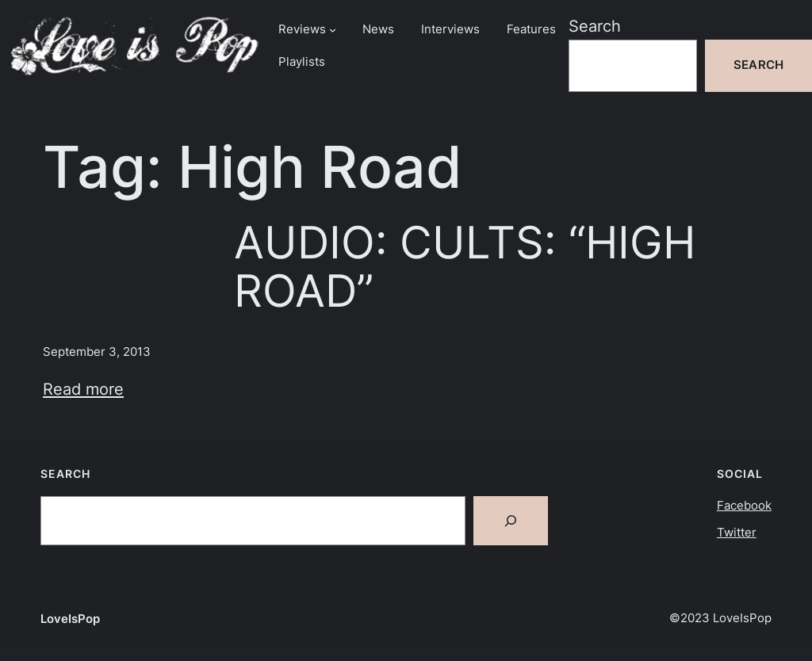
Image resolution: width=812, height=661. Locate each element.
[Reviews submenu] (333, 30)
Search (595, 26)
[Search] (511, 521)
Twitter (737, 533)
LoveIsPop (70, 619)
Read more (83, 389)
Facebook (744, 506)
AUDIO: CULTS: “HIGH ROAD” (465, 266)
